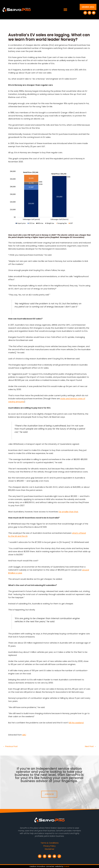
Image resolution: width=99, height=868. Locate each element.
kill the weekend (76, 723)
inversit (66, 866)
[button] (65, 10)
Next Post (91, 746)
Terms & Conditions (50, 843)
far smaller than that (68, 512)
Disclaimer (50, 849)
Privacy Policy (49, 846)
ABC (24, 735)
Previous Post (10, 746)
